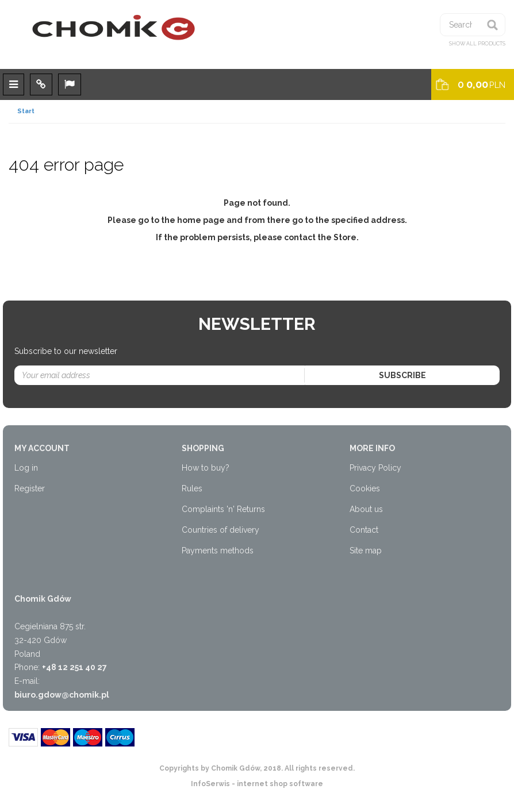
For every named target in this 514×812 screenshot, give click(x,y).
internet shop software (280, 784)
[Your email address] (160, 375)
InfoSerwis (210, 784)
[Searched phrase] (473, 25)
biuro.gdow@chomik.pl (62, 695)
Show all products (477, 44)
